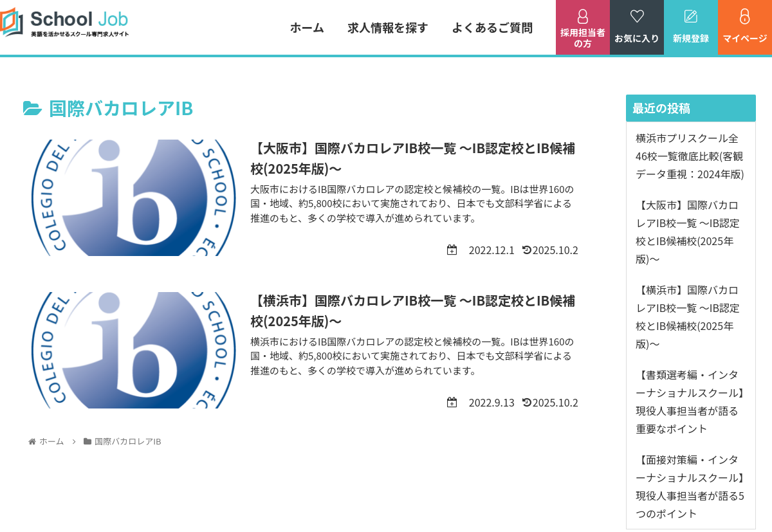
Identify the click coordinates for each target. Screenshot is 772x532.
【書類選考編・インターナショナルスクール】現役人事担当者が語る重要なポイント (690, 401)
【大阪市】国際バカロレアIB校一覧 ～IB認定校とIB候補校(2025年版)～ (688, 232)
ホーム (307, 27)
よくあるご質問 (492, 27)
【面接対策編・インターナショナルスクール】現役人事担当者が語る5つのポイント (690, 486)
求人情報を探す (388, 27)
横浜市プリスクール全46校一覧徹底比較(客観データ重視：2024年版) (690, 156)
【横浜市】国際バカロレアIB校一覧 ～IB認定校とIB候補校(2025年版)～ (688, 316)
